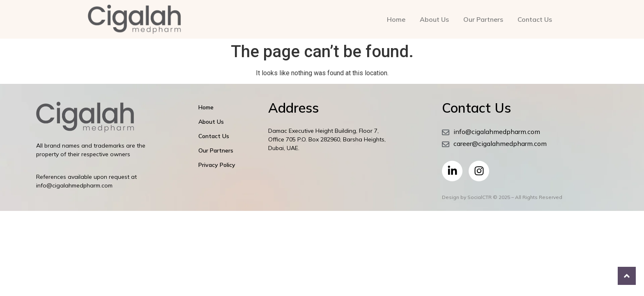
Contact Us (535, 19)
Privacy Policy (217, 165)
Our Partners (483, 19)
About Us (434, 19)
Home (396, 19)
